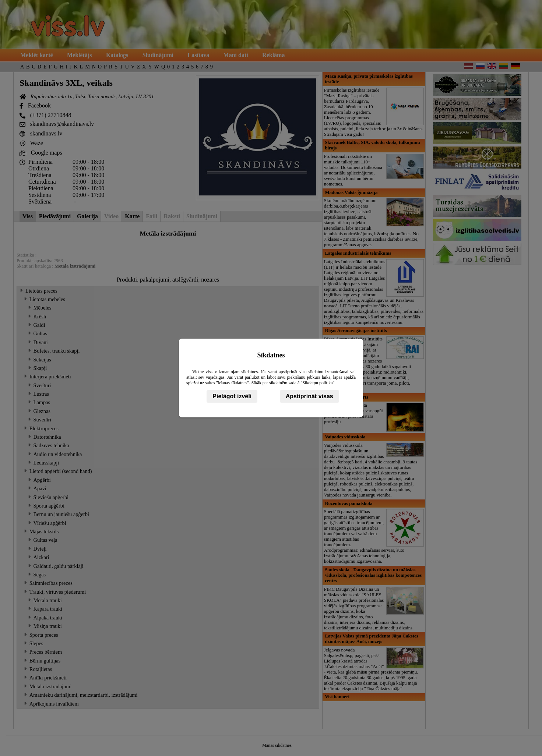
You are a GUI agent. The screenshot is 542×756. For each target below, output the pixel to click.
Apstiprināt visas (309, 396)
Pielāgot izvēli (232, 396)
